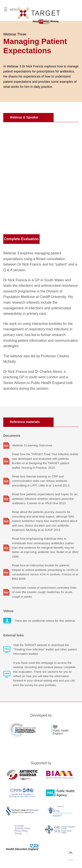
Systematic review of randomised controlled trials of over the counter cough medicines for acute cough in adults (44, 592)
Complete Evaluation (21, 239)
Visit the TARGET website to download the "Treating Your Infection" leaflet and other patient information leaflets (45, 650)
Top (71, 855)
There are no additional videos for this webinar (45, 621)
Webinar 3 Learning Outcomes (32, 445)
